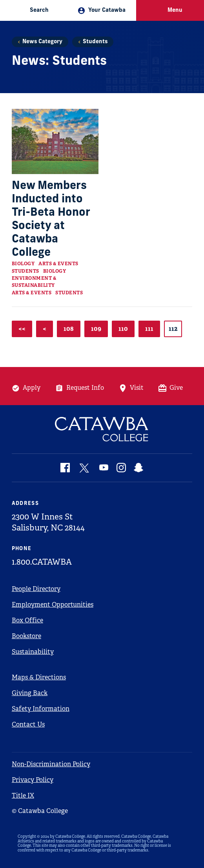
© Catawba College (40, 811)
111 (149, 329)
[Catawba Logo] (102, 429)
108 (69, 329)
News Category (42, 42)
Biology (23, 264)
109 (96, 329)
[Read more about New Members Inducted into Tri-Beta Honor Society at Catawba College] (55, 141)
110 (123, 329)
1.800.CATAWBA (42, 562)
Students (95, 42)
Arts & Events (58, 264)
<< (22, 329)
